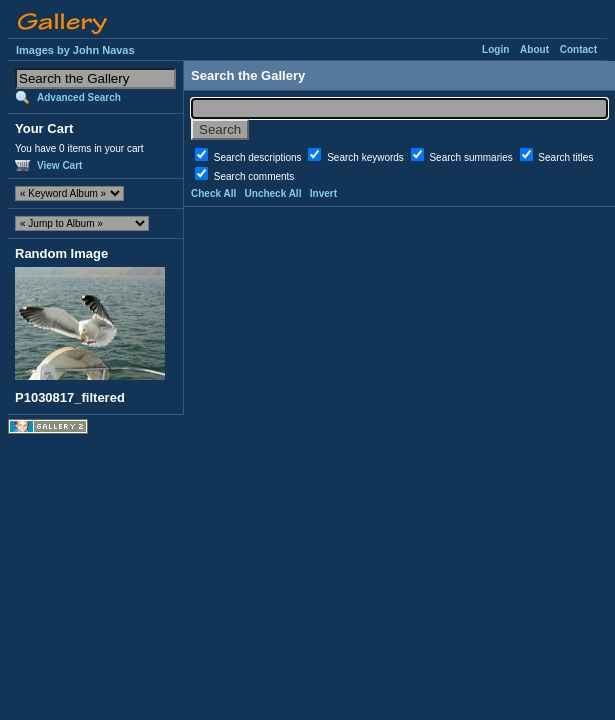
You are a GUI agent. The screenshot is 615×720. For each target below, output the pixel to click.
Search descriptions (259, 157)
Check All (213, 193)
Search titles (565, 157)
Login (495, 49)
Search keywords (366, 157)
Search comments (254, 176)
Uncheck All (273, 193)
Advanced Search (79, 97)
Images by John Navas (75, 50)
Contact (578, 49)
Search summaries (472, 157)
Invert (323, 193)
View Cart (59, 165)
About (534, 49)
